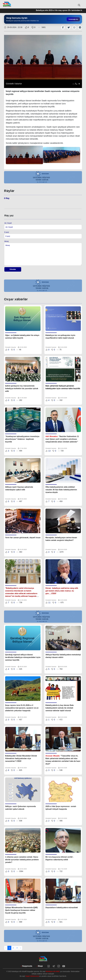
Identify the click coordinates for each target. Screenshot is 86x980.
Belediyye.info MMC (53, 971)
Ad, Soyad (8, 223)
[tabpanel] (43, 177)
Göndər (13, 269)
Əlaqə (40, 966)
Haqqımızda (27, 966)
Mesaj (6, 241)
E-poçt (7, 232)
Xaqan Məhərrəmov (32, 976)
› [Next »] (21, 948)
